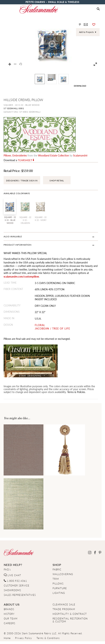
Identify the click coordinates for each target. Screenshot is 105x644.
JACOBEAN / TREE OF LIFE (53, 328)
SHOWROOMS (12, 590)
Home (7, 638)
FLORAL (41, 325)
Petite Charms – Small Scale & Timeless (52, 2)
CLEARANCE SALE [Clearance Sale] (64, 604)
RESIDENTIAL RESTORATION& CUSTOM (70, 620)
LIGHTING (59, 593)
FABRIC (57, 569)
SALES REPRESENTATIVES (20, 595)
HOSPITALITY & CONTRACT (70, 614)
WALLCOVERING (63, 574)
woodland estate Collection (53, 155)
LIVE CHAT (12, 575)
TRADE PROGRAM (64, 609)
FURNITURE (60, 588)
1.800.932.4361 (15, 581)
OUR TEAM (11, 619)
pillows (7, 155)
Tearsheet (25, 160)
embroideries (20, 155)
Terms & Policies (76, 392)
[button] (98, 9)
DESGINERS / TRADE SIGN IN (22, 181)
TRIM (56, 579)
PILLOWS (58, 584)
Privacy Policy (24, 638)
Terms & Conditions (48, 638)
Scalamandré (80, 155)
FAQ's (7, 569)
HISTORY (9, 614)
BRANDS (9, 609)
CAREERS (10, 623)
